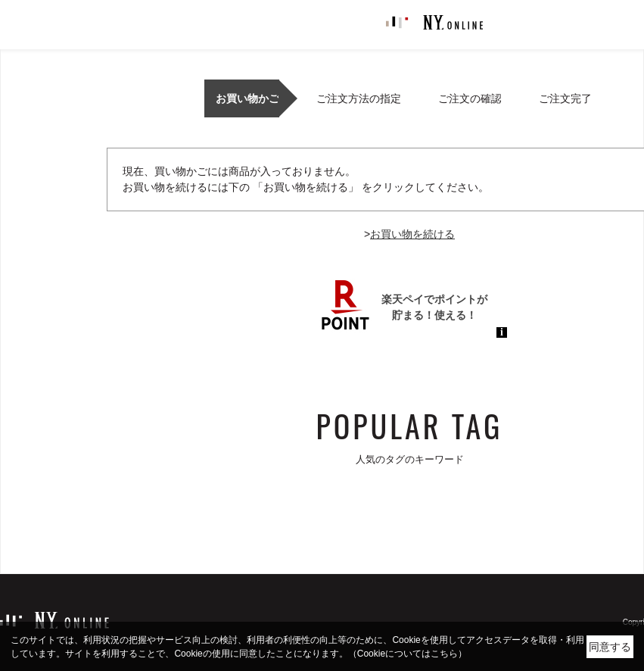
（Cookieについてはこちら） (408, 654)
